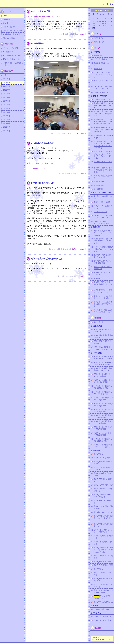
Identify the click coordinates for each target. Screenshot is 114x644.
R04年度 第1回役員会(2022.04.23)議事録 (104, 434)
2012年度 (7, 123)
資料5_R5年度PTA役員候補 (103, 480)
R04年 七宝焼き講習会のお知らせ (104, 537)
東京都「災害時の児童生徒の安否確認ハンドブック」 (103, 284)
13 (106, 21)
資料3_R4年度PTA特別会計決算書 (103, 469)
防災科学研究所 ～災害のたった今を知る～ (103, 291)
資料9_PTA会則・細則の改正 (103, 502)
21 (109, 24)
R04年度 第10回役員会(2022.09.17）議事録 (104, 393)
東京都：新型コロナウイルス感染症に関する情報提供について (103, 170)
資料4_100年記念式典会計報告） (104, 474)
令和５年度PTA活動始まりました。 (13, 64)
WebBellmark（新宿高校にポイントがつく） (103, 88)
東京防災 (97, 278)
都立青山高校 (99, 182)
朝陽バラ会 (98, 69)
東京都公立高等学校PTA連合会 (104, 197)
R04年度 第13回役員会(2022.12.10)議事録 (104, 375)
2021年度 (7, 90)
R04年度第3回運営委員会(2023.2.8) (103, 331)
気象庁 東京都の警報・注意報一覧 (103, 268)
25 (100, 26)
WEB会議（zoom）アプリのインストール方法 (104, 222)
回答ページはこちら (37, 169)
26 (103, 26)
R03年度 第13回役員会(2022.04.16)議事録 (104, 440)
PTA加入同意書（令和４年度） (102, 597)
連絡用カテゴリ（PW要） (13, 31)
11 (100, 21)
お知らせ (7, 19)
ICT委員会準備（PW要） (13, 34)
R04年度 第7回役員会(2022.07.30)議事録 (104, 411)
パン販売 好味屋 (100, 212)
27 (106, 26)
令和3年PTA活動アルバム (103, 602)
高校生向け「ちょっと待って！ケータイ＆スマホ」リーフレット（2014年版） (103, 155)
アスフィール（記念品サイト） (103, 207)
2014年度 (7, 116)
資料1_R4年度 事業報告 (103, 458)
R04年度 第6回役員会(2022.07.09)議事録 (104, 416)
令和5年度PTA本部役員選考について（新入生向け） (103, 518)
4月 (5, 75)
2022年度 (7, 86)
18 (100, 24)
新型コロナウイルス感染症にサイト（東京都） (103, 297)
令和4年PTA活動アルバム (103, 512)
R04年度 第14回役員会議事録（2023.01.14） (103, 369)
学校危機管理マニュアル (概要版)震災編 (103, 262)
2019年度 (7, 97)
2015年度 (7, 112)
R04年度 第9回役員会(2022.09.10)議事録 (104, 399)
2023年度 (7, 83)
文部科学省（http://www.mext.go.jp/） (104, 137)
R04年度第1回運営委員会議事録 (103, 342)
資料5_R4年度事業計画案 (103, 565)
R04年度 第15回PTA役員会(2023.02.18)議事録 (104, 363)
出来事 (6, 23)
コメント (75, 134)
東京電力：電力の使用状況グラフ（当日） (103, 256)
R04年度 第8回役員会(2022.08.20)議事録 (104, 405)
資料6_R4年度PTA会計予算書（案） (103, 586)
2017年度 (7, 105)
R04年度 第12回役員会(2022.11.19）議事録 (104, 381)
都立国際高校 (99, 189)
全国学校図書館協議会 (102, 202)
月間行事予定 (99, 38)
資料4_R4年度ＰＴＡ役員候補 (103, 557)
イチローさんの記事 (11, 48)
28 (109, 26)
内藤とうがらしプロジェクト (103, 82)
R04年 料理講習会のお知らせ (104, 543)
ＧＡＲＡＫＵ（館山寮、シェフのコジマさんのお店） (103, 75)
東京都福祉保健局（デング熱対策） (103, 274)
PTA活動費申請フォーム (103, 92)
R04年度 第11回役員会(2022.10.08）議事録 (104, 387)
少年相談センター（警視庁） (103, 163)
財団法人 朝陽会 (100, 59)
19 (103, 24)
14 (109, 21)
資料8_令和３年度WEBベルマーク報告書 (103, 591)
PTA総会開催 (8, 52)
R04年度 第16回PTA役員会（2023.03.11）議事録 (104, 358)
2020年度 (7, 94)
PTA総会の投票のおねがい (13, 56)
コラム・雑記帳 (9, 27)
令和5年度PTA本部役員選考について (103, 525)
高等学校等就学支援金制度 (103, 177)
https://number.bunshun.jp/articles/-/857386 (44, 16)
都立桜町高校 (99, 185)
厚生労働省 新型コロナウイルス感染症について (103, 311)
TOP (5, 16)
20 (106, 24)
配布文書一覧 (99, 322)
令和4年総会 (98, 569)
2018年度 (7, 101)
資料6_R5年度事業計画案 (103, 485)
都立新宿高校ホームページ (103, 64)
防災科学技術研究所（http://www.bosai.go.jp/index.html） (103, 241)
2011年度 (7, 127)
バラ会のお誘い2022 (101, 609)
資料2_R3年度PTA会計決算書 (103, 574)
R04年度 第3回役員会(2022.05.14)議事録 (104, 422)
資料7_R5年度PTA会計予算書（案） (103, 490)
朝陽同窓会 (98, 56)
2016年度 (7, 109)
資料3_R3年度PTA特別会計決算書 (103, 580)
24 (97, 26)
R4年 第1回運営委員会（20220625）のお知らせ (103, 348)
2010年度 (7, 131)
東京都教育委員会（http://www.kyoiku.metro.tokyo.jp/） (103, 105)
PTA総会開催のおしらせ (12, 59)
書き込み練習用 (9, 38)
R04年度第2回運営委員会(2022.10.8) (103, 336)
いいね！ (81, 34)
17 (97, 24)
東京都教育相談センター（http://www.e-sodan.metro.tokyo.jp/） (104, 130)
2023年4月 (102, 10)
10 (97, 21)
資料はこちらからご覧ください (41, 163)
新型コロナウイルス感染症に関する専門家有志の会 (103, 304)
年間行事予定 (99, 42)
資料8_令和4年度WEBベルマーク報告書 (103, 496)
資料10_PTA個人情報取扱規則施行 (103, 507)
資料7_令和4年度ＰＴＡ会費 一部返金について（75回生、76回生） (103, 550)
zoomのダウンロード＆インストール (103, 621)
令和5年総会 (98, 454)
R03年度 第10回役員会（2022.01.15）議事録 (103, 446)
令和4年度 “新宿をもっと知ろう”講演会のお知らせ (103, 531)
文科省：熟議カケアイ (102, 100)
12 (103, 21)
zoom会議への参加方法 (102, 616)
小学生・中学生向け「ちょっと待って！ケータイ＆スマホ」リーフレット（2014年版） (103, 145)
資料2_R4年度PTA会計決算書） (103, 463)
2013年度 (7, 120)
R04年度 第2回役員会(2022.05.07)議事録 (104, 428)
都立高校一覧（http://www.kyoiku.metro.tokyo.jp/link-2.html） (104, 113)
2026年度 (7, 79)
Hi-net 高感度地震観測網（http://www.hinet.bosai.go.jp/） (103, 249)
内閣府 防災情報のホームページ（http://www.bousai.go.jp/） (103, 233)
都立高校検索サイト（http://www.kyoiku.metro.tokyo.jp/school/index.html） (103, 122)
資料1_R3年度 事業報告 (103, 562)
